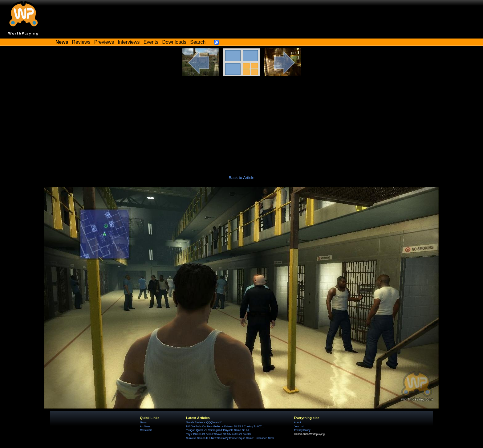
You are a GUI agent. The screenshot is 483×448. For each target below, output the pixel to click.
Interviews (129, 42)
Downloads (174, 42)
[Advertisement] (241, 122)
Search (198, 42)
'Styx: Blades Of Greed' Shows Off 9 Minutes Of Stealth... (220, 434)
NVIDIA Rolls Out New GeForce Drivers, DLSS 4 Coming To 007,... (225, 426)
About (297, 422)
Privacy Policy (302, 430)
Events (151, 42)
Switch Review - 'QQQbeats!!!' (204, 422)
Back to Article (241, 178)
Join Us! (299, 426)
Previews (104, 42)
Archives (145, 426)
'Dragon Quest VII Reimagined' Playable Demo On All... (219, 430)
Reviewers (146, 430)
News (143, 422)
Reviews (81, 42)
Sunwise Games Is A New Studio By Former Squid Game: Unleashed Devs (230, 438)
